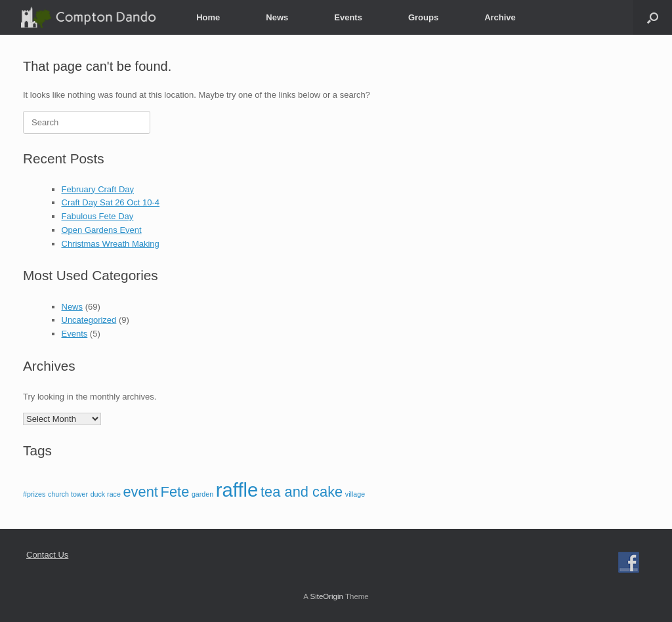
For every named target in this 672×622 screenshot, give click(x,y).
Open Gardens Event (102, 230)
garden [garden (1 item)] (202, 494)
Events (348, 17)
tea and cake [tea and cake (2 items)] (302, 492)
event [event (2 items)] (140, 492)
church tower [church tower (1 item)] (68, 494)
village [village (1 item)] (355, 494)
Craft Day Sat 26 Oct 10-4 (111, 202)
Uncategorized (89, 320)
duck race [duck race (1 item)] (106, 494)
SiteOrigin (326, 596)
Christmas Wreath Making (111, 244)
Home (208, 17)
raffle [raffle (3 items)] (237, 490)
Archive (500, 17)
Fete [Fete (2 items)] (175, 492)
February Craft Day (98, 189)
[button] (653, 17)
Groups (423, 17)
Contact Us (47, 555)
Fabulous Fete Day (98, 216)
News (277, 17)
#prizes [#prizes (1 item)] (34, 494)
